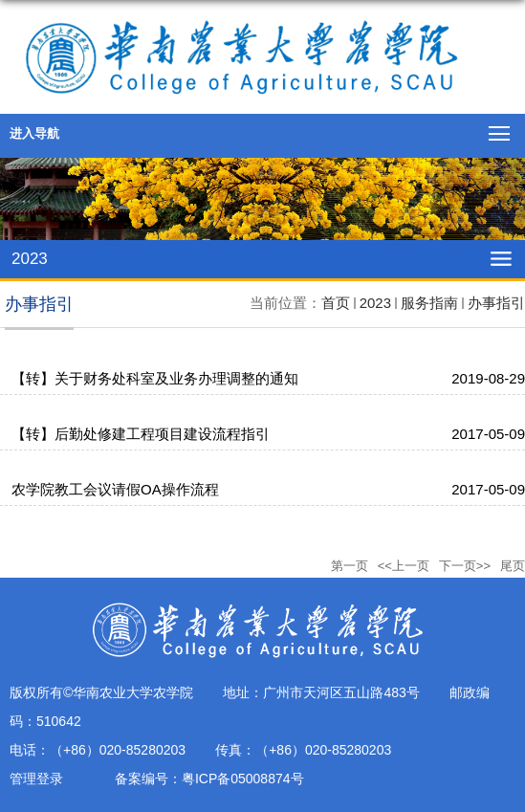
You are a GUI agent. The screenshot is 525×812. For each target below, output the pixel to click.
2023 (375, 303)
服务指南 (429, 303)
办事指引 (496, 303)
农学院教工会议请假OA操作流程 (115, 489)
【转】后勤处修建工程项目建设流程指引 (141, 434)
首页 (336, 303)
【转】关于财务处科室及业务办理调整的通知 (155, 378)
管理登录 (36, 779)
